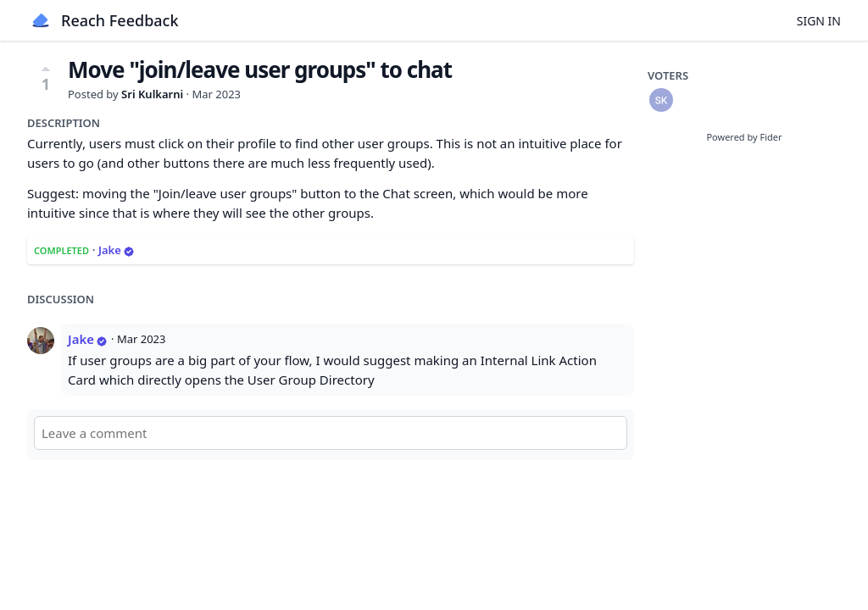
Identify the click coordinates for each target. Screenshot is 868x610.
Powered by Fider (744, 137)
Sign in (819, 21)
